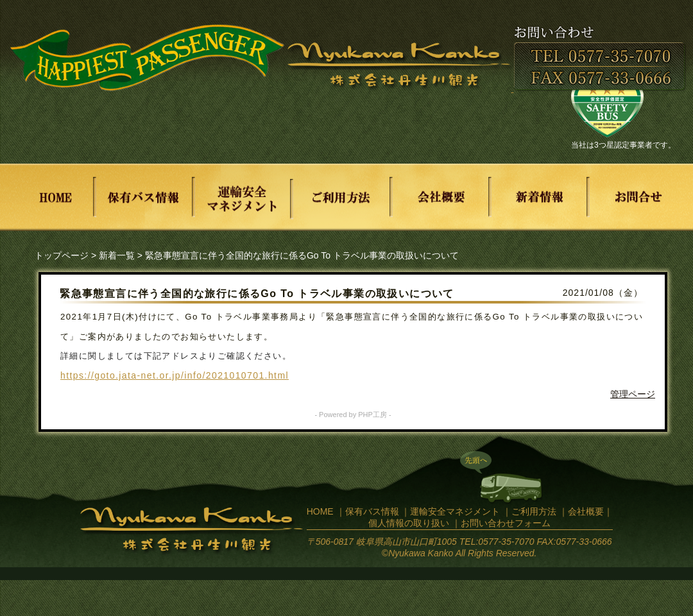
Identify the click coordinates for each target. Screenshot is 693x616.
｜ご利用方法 (529, 511)
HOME (320, 511)
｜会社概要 (581, 511)
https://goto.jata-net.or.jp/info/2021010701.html (175, 375)
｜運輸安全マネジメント (450, 511)
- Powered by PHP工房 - (353, 415)
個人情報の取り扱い (409, 523)
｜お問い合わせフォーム (501, 523)
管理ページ (633, 394)
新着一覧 (117, 255)
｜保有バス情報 (368, 511)
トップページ (62, 255)
